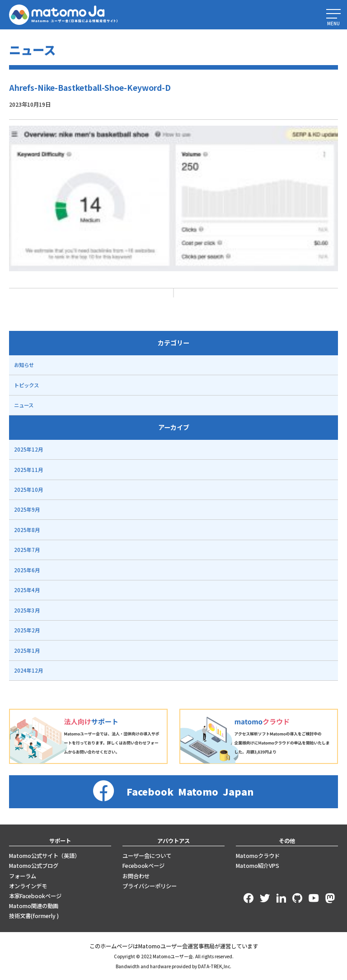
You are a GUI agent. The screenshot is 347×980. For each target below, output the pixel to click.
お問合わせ (136, 876)
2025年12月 (28, 449)
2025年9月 (27, 509)
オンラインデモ (28, 886)
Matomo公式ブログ (34, 866)
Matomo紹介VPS (258, 866)
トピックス (26, 385)
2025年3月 (27, 610)
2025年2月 (27, 630)
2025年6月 (27, 570)
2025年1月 (27, 650)
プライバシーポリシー (150, 886)
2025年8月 (27, 530)
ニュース (24, 405)
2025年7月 (27, 550)
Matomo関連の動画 (34, 906)
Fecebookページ (143, 866)
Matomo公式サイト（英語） (45, 856)
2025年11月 (28, 470)
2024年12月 (28, 670)
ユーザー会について (147, 856)
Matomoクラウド (258, 856)
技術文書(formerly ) (34, 916)
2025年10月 (28, 490)
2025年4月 (27, 590)
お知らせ (24, 365)
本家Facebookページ (35, 896)
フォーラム (23, 876)
